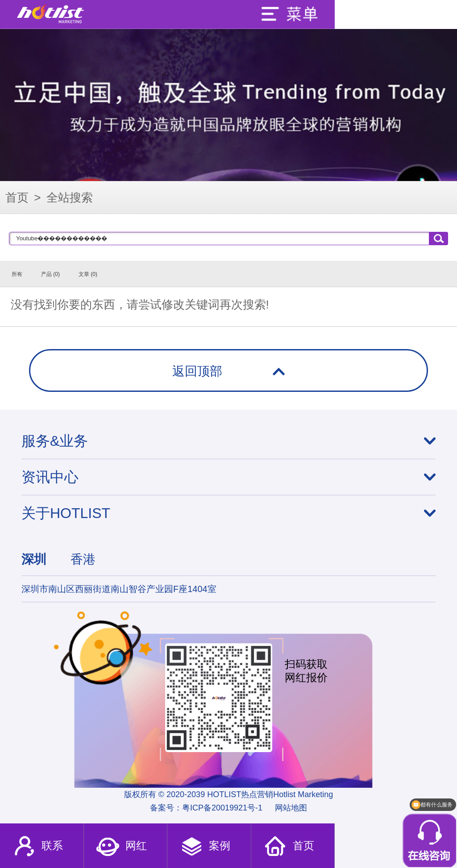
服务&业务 (55, 441)
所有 (17, 274)
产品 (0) (50, 274)
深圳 (34, 559)
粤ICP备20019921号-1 (222, 808)
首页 (17, 197)
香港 (83, 559)
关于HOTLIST (66, 513)
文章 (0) (88, 274)
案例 (205, 847)
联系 (38, 847)
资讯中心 (50, 477)
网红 (121, 847)
